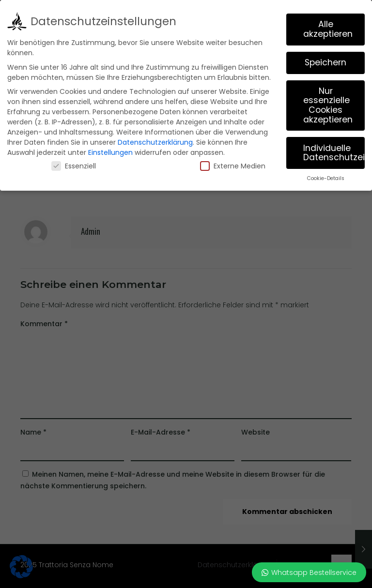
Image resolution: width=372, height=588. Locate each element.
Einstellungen (110, 152)
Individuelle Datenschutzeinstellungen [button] (334, 152)
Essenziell (74, 166)
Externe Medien (233, 166)
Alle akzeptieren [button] (328, 29)
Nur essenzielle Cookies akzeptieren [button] (328, 105)
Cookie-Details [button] (326, 178)
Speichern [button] (325, 62)
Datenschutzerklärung (155, 142)
